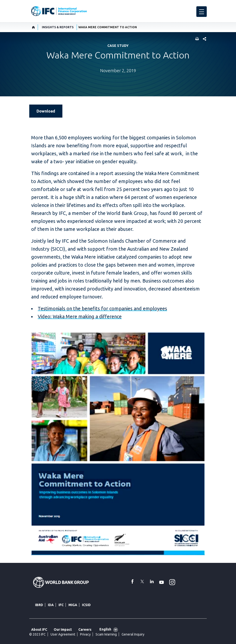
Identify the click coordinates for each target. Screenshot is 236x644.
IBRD (39, 605)
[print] (196, 39)
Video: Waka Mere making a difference (80, 316)
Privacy (85, 634)
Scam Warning (106, 634)
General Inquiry (133, 634)
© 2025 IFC (37, 634)
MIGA (73, 605)
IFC (61, 605)
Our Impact (63, 630)
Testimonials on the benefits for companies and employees (102, 308)
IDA (51, 605)
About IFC (39, 630)
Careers (85, 630)
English (105, 629)
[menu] (202, 12)
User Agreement (63, 634)
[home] (33, 27)
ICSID (86, 605)
